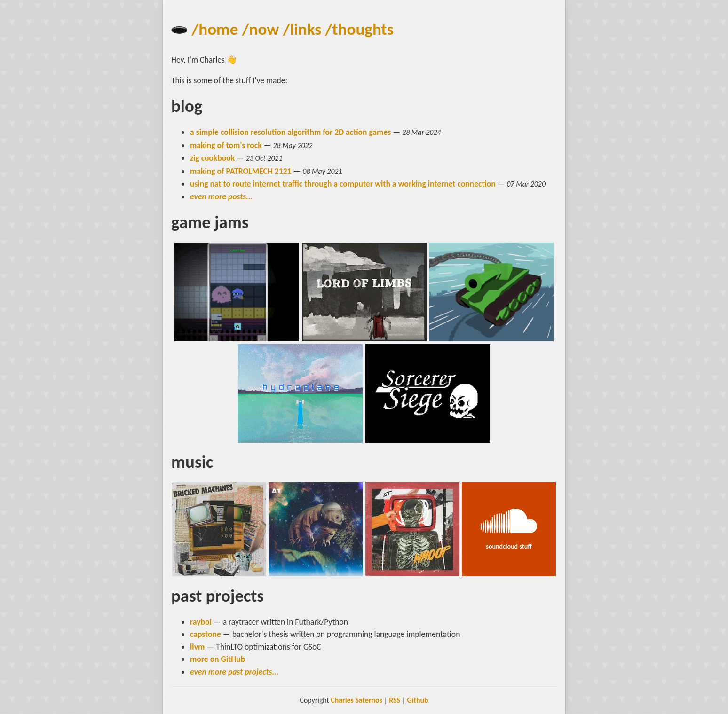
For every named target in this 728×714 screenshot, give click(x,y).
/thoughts (359, 29)
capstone (206, 634)
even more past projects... (234, 672)
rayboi (201, 622)
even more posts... (221, 196)
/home (215, 29)
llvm (197, 647)
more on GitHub (218, 659)
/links (302, 29)
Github (417, 700)
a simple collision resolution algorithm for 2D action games (290, 132)
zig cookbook (212, 158)
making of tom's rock (226, 145)
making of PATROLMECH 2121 (241, 171)
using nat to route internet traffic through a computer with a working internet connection (343, 184)
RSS (395, 700)
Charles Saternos (356, 700)
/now (260, 29)
